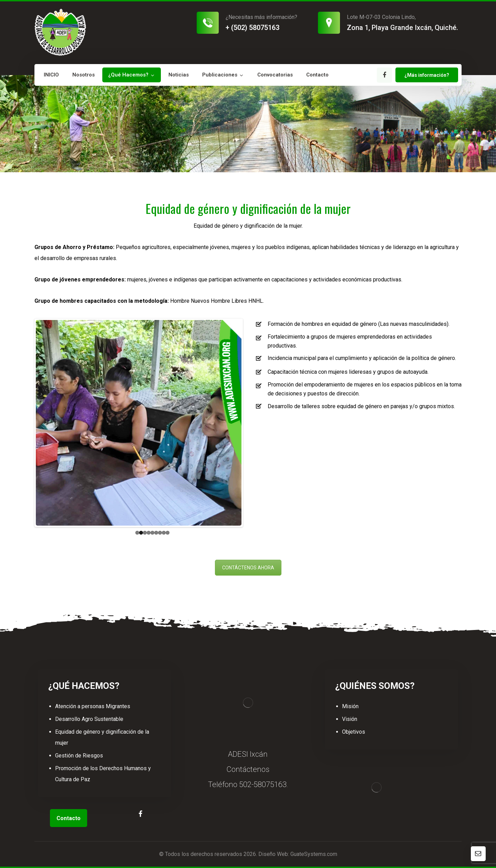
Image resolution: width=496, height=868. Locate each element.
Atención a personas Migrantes (93, 706)
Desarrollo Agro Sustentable (89, 719)
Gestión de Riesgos (79, 756)
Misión (350, 706)
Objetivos (354, 732)
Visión (350, 719)
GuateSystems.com (314, 854)
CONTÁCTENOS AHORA (248, 568)
